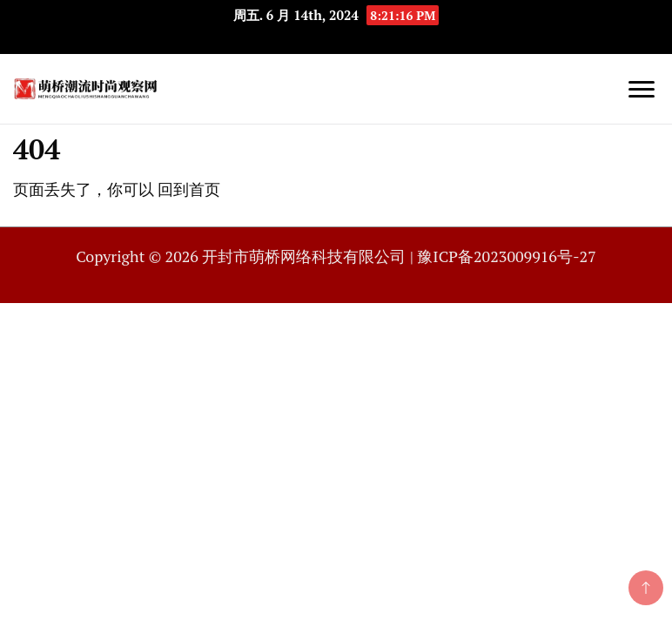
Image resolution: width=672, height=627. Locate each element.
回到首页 (189, 189)
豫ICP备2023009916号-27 (506, 256)
